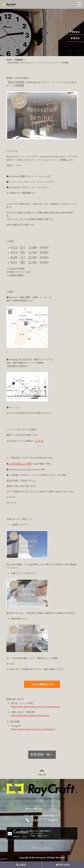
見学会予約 (63, 865)
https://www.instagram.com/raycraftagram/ (33, 729)
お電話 (21, 865)
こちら (39, 441)
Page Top (42, 773)
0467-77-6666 (42, 820)
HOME (9, 60)
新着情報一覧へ (42, 754)
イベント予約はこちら (42, 684)
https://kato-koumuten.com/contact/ (30, 715)
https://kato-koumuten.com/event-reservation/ (35, 706)
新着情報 (19, 60)
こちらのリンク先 (20, 463)
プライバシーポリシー (42, 848)
